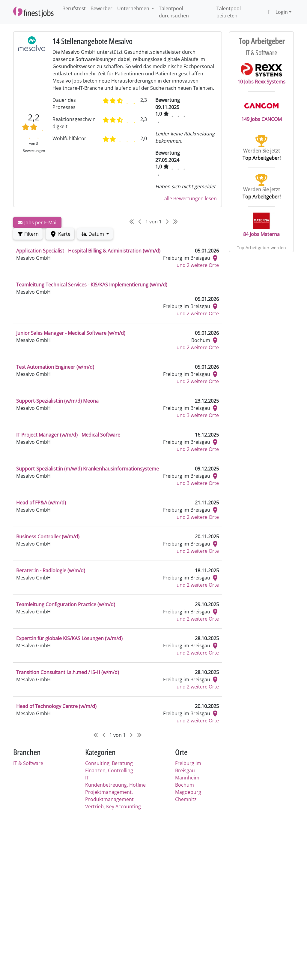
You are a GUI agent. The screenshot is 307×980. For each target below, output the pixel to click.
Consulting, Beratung (109, 763)
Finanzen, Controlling (109, 770)
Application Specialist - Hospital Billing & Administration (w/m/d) (88, 251)
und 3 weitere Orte (198, 415)
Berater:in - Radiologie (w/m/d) (51, 570)
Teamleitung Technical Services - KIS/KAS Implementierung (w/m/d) (92, 285)
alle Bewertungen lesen (191, 198)
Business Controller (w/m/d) (48, 537)
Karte (60, 234)
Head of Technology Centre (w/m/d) (56, 706)
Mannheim (187, 778)
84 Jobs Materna (261, 225)
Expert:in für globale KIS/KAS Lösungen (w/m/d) (69, 638)
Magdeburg (188, 792)
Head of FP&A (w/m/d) (41, 503)
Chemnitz (186, 799)
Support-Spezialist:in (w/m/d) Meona (57, 401)
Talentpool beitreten (229, 12)
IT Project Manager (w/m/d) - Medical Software (68, 435)
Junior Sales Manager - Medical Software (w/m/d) (71, 333)
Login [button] (277, 12)
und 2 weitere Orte (198, 265)
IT (87, 778)
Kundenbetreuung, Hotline (115, 785)
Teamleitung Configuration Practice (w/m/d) (66, 604)
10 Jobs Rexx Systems (261, 74)
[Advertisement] (118, 861)
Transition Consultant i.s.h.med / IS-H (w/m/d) (68, 672)
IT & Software (28, 763)
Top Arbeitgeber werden (261, 248)
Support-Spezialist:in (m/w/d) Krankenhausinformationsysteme (88, 469)
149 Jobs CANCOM (262, 110)
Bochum (185, 785)
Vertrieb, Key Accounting (113, 806)
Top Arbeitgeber (262, 41)
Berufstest (74, 8)
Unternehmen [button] (134, 8)
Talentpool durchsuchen (174, 12)
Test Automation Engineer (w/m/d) (55, 367)
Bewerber (101, 8)
